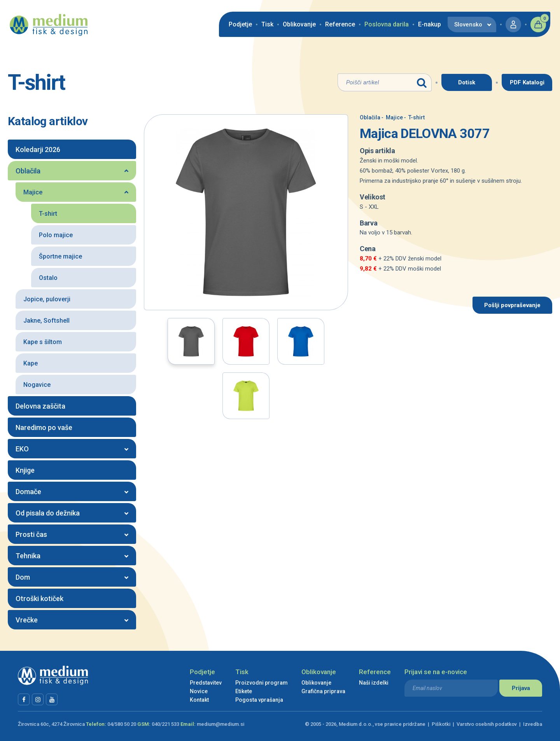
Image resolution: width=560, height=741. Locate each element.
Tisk (267, 24)
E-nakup (430, 24)
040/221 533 (165, 724)
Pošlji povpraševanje (512, 305)
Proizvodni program (262, 683)
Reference (340, 24)
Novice (199, 691)
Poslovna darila (387, 24)
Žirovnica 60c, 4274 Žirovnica (51, 724)
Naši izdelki (374, 683)
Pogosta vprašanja (259, 700)
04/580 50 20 (122, 724)
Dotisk (467, 82)
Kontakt (199, 700)
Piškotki (441, 724)
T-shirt (414, 117)
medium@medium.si (220, 724)
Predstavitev (206, 683)
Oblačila (370, 117)
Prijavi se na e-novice (436, 672)
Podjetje (240, 24)
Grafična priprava (323, 691)
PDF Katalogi (527, 82)
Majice (392, 117)
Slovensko (468, 24)
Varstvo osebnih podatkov (487, 724)
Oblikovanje (299, 24)
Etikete (244, 691)
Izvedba (533, 724)
